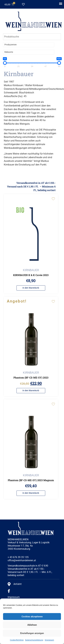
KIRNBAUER (31, 270)
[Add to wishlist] (53, 199)
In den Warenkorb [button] (31, 288)
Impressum (49, 640)
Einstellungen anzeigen (32, 633)
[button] (61, 3)
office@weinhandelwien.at (22, 560)
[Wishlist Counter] (28, 4)
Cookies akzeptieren (32, 617)
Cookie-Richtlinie (17, 640)
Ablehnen (32, 625)
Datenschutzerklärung (34, 640)
